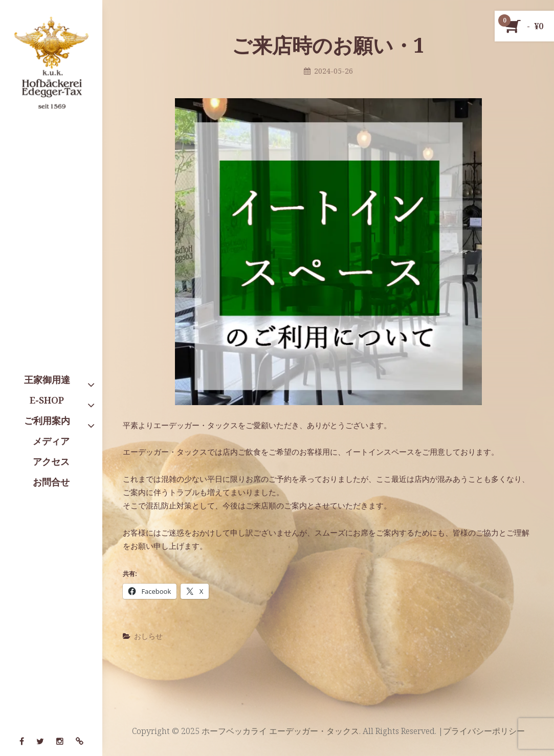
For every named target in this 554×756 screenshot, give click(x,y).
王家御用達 (47, 380)
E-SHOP (47, 400)
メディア (51, 441)
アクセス (51, 461)
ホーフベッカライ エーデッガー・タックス (280, 731)
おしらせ (148, 636)
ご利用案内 (47, 420)
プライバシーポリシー (484, 731)
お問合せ (51, 482)
